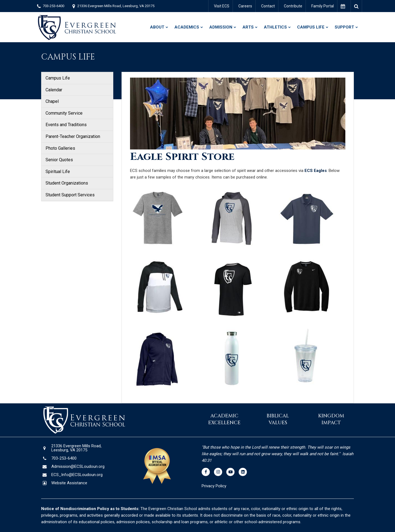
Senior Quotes (59, 160)
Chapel (52, 101)
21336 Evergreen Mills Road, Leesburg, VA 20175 (116, 6)
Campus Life (58, 78)
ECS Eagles (316, 171)
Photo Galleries (60, 148)
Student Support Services (70, 195)
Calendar (54, 90)
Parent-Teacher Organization (73, 136)
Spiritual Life (58, 172)
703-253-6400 (53, 6)
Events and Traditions (66, 125)
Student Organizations (67, 183)
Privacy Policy (215, 486)
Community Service (64, 113)
